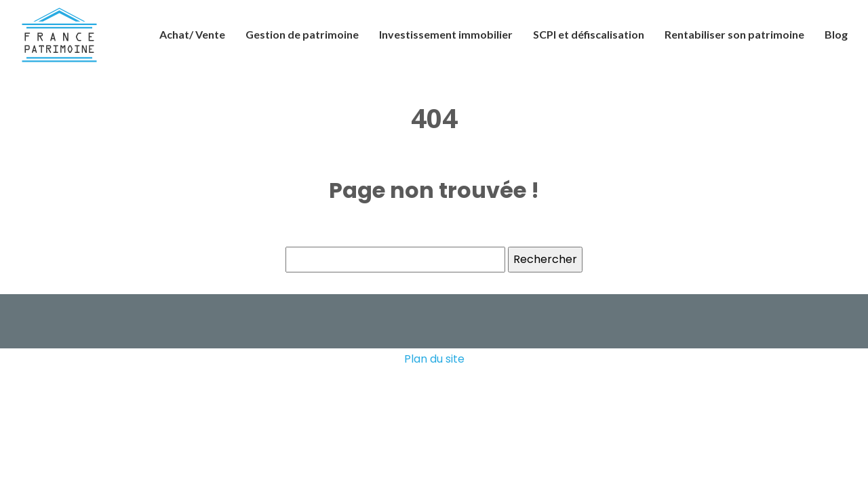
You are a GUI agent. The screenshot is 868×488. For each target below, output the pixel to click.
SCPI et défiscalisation (589, 34)
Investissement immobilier (446, 34)
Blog (836, 34)
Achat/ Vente (192, 34)
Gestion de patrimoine (302, 34)
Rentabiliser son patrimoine (734, 34)
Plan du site (434, 359)
